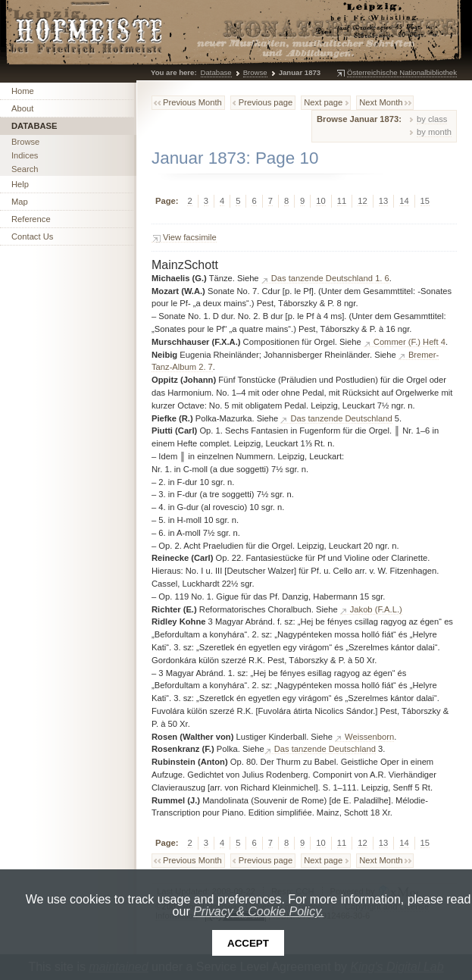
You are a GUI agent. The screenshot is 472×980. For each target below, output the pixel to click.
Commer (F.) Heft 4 (409, 342)
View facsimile (190, 237)
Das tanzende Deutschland (341, 418)
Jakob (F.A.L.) (376, 609)
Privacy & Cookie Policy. (258, 911)
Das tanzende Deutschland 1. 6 (330, 278)
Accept (248, 943)
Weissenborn (369, 737)
